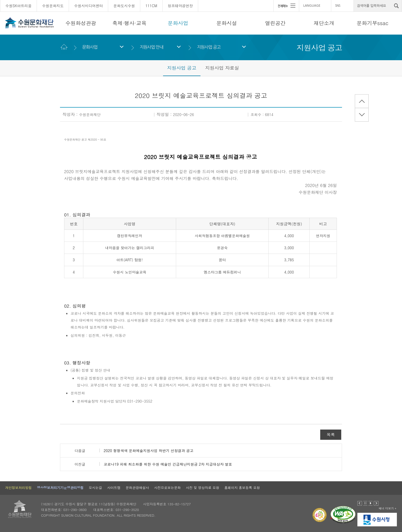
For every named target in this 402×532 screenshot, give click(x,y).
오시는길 (95, 488)
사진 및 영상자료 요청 (203, 488)
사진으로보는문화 (167, 488)
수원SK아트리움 (18, 6)
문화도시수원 (124, 6)
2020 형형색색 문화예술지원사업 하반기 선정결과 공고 (148, 451)
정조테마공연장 (180, 6)
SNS (338, 6)
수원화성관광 (81, 23)
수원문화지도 (53, 6)
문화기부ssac (372, 23)
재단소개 (324, 23)
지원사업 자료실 (222, 68)
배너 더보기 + (388, 508)
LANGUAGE (312, 6)
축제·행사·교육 (129, 23)
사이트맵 (114, 488)
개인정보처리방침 (18, 488)
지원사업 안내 (151, 47)
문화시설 (227, 23)
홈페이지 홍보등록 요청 (242, 488)
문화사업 (178, 23)
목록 (331, 435)
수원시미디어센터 (88, 6)
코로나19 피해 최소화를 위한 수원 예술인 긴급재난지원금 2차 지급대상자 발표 (168, 464)
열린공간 (275, 23)
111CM (151, 6)
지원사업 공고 (209, 47)
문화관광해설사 (137, 488)
